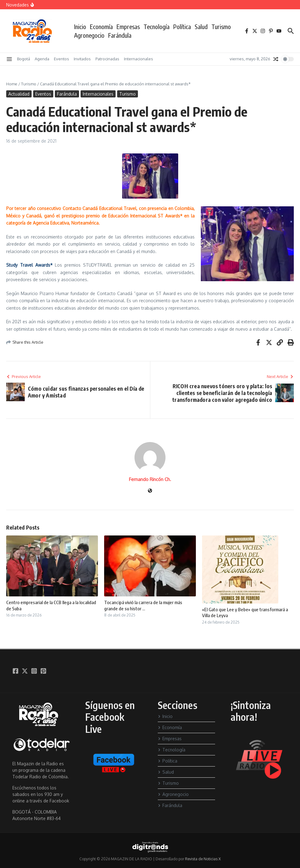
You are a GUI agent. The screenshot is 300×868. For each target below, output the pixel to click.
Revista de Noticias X (203, 859)
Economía (101, 27)
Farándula (120, 35)
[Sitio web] (150, 491)
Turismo (221, 27)
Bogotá (24, 59)
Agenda (42, 59)
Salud (201, 27)
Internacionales (139, 59)
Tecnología (157, 27)
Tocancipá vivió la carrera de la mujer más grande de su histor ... (143, 605)
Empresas (128, 27)
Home (12, 84)
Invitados (82, 59)
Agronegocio (89, 35)
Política (182, 27)
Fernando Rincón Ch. (150, 479)
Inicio (80, 27)
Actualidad (19, 94)
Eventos (62, 59)
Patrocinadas (107, 59)
